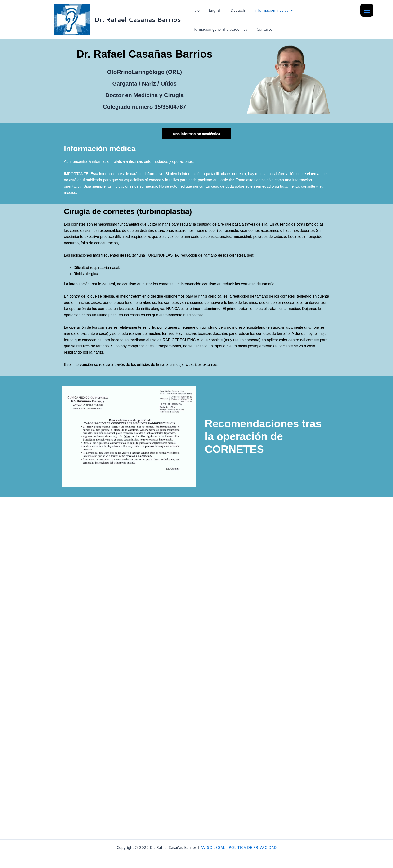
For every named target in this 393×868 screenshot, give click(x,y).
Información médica (269, 10)
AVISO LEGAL (212, 847)
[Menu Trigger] (367, 10)
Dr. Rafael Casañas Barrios (138, 19)
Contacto (262, 29)
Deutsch (234, 10)
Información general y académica (218, 29)
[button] (286, 10)
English (213, 10)
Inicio (194, 10)
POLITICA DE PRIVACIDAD (253, 847)
